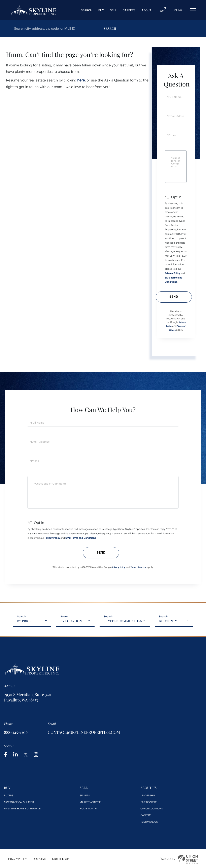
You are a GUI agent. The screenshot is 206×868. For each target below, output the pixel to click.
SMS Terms (39, 859)
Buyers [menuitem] (9, 796)
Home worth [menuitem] (88, 809)
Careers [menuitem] (129, 10)
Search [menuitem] (87, 10)
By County (168, 621)
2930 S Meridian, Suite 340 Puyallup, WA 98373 (28, 697)
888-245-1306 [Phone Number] (16, 732)
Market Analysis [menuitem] (90, 802)
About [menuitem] (147, 10)
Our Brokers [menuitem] (149, 802)
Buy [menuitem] (101, 10)
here (81, 80)
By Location (71, 621)
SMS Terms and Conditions (81, 538)
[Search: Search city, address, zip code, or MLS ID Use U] (52, 29)
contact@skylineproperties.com (84, 732)
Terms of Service (138, 567)
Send (174, 297)
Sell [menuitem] (113, 10)
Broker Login (61, 859)
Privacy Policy (172, 273)
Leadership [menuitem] (148, 796)
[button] (110, 29)
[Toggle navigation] (185, 10)
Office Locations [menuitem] (152, 809)
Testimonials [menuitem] (149, 822)
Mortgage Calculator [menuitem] (19, 802)
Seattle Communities (123, 621)
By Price (24, 621)
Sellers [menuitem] (85, 796)
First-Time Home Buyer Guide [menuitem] (22, 809)
